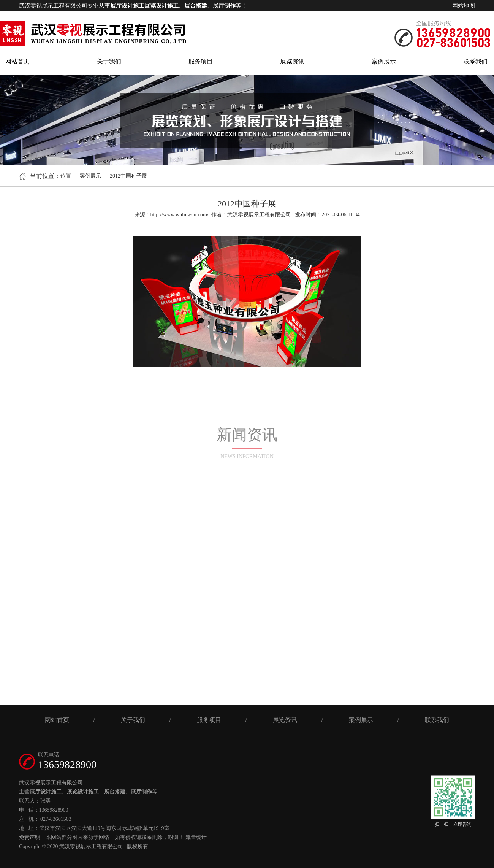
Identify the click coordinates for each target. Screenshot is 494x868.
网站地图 (464, 6)
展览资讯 (292, 61)
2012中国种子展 (128, 176)
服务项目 (201, 61)
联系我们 (475, 61)
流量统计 (196, 837)
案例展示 (384, 61)
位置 (66, 176)
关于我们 (109, 61)
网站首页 (17, 61)
